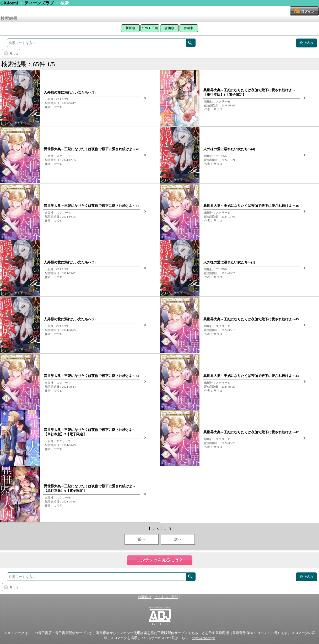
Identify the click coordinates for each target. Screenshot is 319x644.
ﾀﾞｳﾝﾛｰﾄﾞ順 (150, 28)
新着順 (130, 28)
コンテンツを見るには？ (160, 560)
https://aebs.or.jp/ (203, 638)
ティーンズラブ (39, 3)
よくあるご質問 (166, 597)
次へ (178, 539)
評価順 (169, 28)
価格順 (189, 28)
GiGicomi (9, 3)
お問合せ (145, 597)
